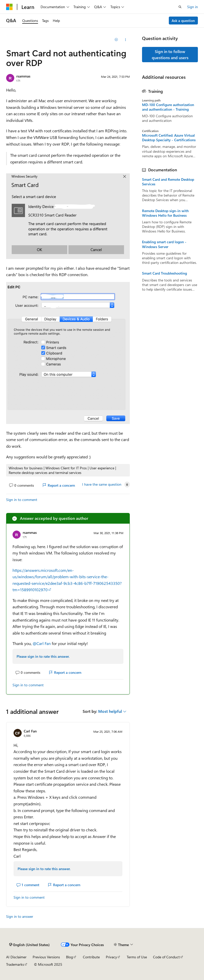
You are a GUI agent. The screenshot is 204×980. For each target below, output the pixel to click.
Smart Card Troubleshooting (164, 273)
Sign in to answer (20, 916)
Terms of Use (137, 957)
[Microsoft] (9, 7)
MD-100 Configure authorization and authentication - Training (168, 107)
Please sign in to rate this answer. (43, 656)
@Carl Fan (42, 643)
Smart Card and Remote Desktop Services (168, 182)
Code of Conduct (166, 957)
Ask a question (183, 21)
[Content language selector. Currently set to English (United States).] (29, 945)
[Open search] (180, 7)
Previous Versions (46, 957)
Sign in (193, 7)
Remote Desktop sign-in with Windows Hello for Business (165, 213)
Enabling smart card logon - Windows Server (164, 244)
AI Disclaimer (16, 957)
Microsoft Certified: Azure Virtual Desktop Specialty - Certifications (169, 138)
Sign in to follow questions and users (170, 54)
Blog (69, 957)
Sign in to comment (22, 500)
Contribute (91, 957)
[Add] (116, 40)
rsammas (23, 76)
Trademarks (15, 964)
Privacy (111, 957)
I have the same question (102, 484)
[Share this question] (125, 40)
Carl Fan (30, 731)
